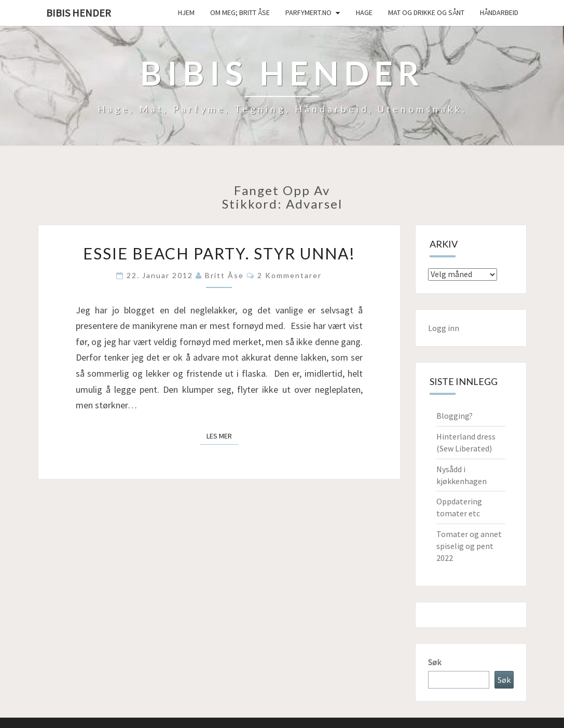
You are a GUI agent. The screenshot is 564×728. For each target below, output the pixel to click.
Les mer (222, 435)
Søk (435, 662)
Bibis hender (79, 13)
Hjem (186, 12)
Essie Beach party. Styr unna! (219, 253)
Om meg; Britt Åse (240, 12)
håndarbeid (499, 12)
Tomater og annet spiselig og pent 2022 (469, 546)
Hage (364, 12)
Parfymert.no (308, 12)
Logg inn (444, 328)
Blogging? (455, 416)
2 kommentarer (290, 275)
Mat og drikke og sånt (426, 12)
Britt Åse (224, 275)
